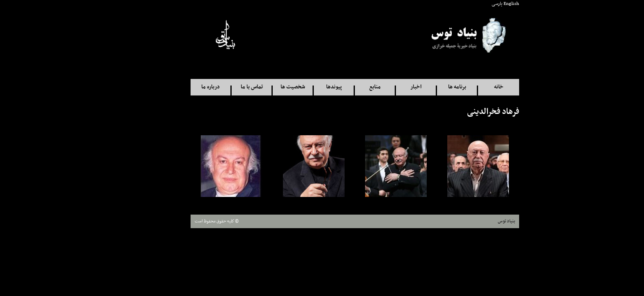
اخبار (383, 87)
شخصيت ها (260, 87)
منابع (342, 87)
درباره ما (178, 87)
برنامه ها (424, 87)
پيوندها (301, 87)
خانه (466, 87)
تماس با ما (219, 87)
